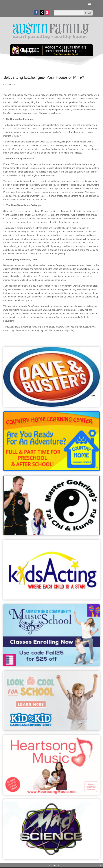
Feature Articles (10, 84)
